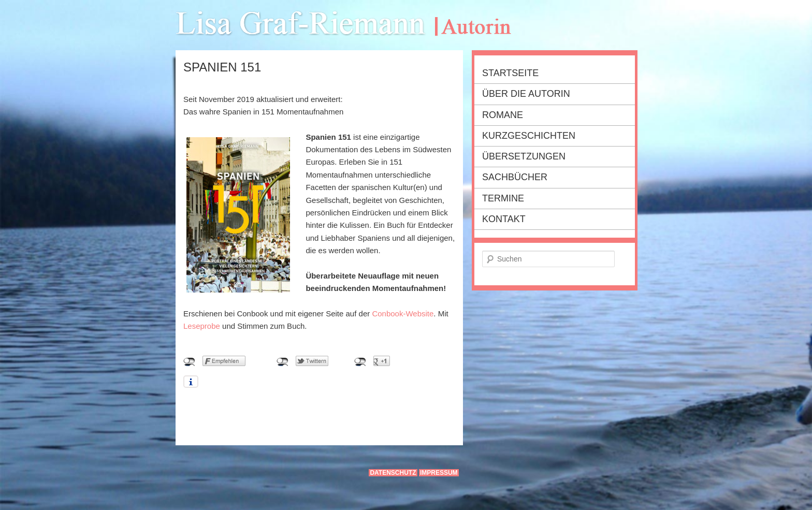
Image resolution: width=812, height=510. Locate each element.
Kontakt (504, 219)
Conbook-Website (403, 314)
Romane (503, 115)
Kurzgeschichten (529, 136)
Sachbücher (515, 177)
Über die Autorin (526, 94)
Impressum (439, 473)
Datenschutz (393, 473)
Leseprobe (202, 326)
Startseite (510, 73)
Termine (503, 198)
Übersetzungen (524, 156)
